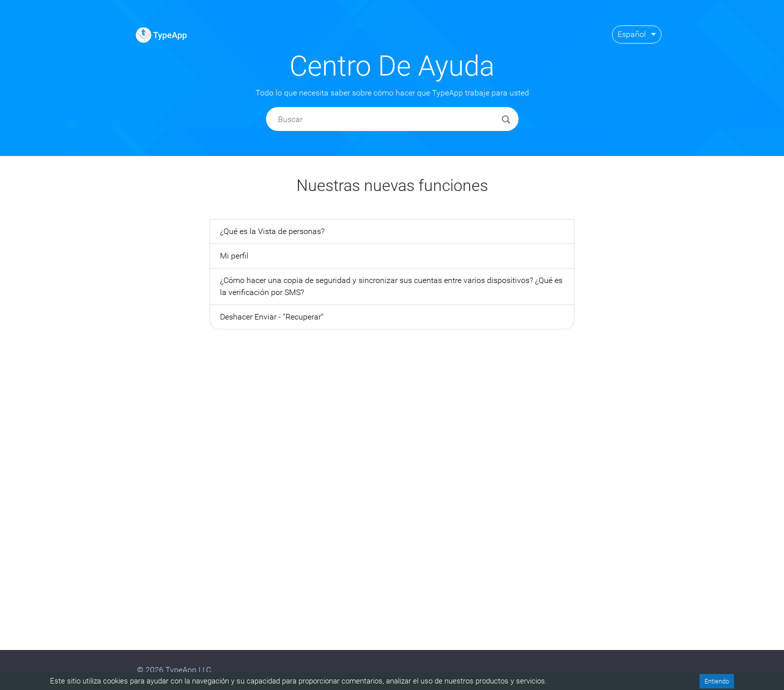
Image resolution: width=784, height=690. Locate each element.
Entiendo (717, 681)
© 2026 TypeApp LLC (174, 670)
